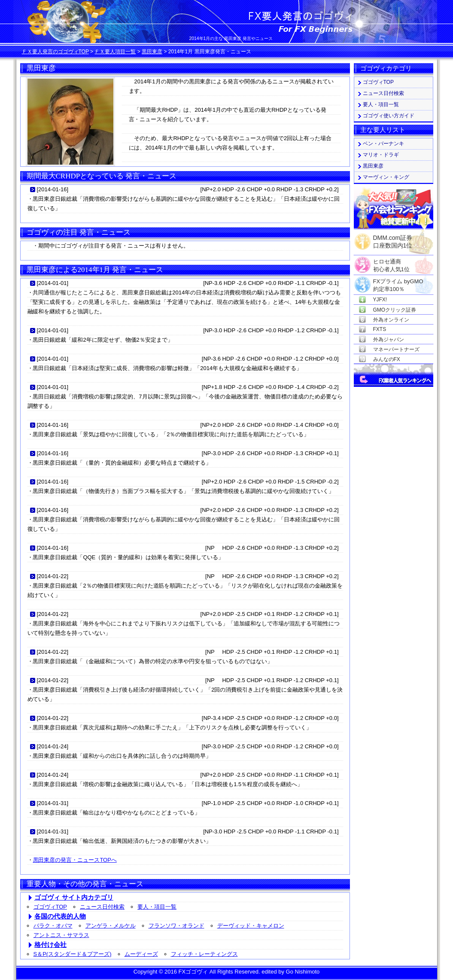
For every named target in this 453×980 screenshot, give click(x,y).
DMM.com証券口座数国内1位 (393, 239)
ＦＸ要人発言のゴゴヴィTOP (55, 52)
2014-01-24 (52, 746)
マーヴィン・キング (386, 177)
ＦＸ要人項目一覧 (115, 52)
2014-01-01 (52, 283)
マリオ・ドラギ (381, 155)
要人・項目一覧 (157, 907)
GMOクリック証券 (395, 310)
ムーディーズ (141, 954)
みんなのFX (387, 359)
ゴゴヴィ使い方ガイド (389, 116)
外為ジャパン (389, 340)
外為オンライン (391, 320)
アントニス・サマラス (61, 935)
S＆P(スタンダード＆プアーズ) (73, 954)
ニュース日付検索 (102, 907)
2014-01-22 (52, 576)
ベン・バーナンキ (383, 144)
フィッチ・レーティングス (204, 954)
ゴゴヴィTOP (50, 907)
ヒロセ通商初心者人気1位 (391, 262)
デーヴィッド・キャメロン (251, 926)
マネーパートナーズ (396, 349)
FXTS (380, 329)
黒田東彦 (152, 52)
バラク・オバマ (53, 926)
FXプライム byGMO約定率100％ (398, 282)
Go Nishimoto (303, 972)
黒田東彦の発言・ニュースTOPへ (75, 860)
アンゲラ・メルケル (111, 926)
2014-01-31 (52, 803)
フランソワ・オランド (176, 926)
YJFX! (380, 300)
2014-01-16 (52, 189)
